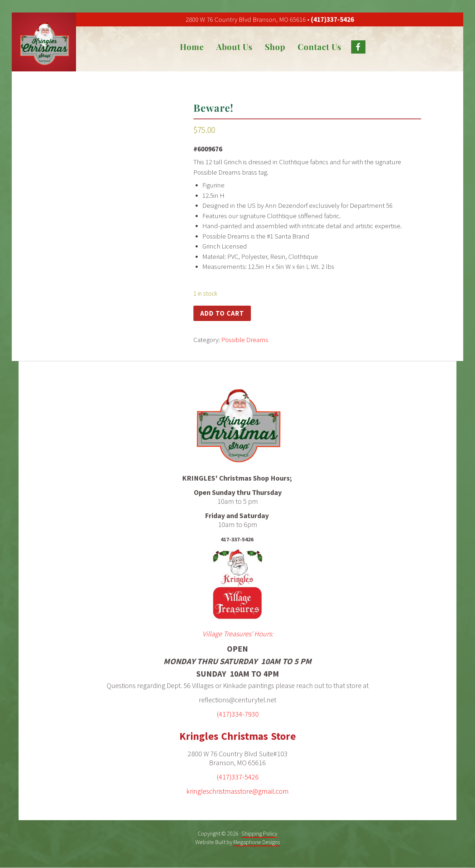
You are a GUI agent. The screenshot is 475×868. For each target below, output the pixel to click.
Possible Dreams (245, 340)
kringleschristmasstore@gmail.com (238, 791)
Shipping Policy (259, 833)
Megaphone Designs (257, 842)
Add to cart (222, 313)
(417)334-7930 (238, 714)
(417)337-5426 (332, 19)
